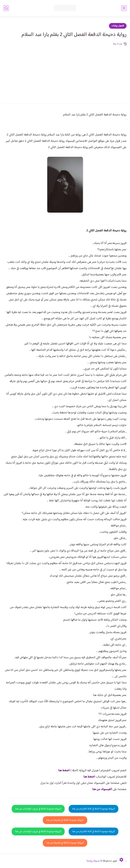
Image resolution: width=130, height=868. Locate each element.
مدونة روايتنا (93, 861)
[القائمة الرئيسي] (124, 8)
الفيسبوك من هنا (102, 789)
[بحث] (6, 8)
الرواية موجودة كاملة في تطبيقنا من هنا (65, 820)
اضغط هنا (64, 771)
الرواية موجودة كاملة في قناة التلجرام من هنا (94, 809)
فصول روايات (118, 26)
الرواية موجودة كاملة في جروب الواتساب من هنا (38, 809)
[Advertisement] (65, 72)
